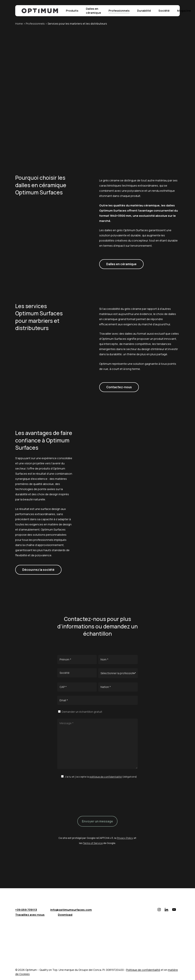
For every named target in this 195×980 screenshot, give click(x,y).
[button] (121, 264)
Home (19, 24)
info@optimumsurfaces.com (71, 910)
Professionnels (35, 24)
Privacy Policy (125, 838)
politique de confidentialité (106, 777)
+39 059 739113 (26, 910)
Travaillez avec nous (30, 915)
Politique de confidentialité (143, 970)
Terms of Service (93, 843)
